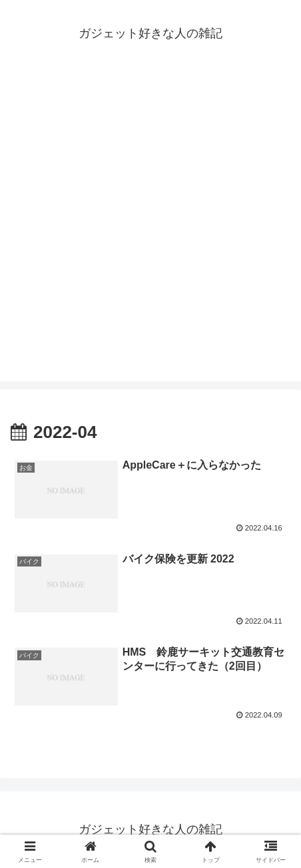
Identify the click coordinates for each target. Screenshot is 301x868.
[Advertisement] (150, 231)
